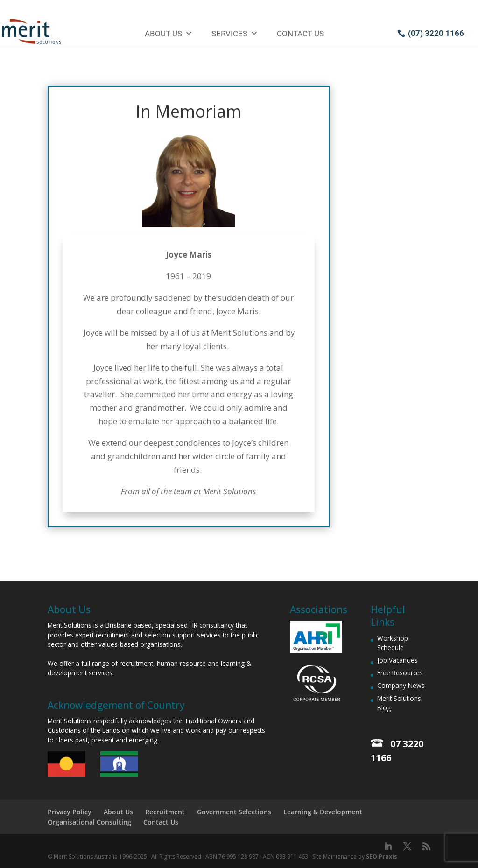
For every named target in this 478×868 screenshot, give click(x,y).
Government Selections (234, 812)
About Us (169, 34)
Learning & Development (323, 812)
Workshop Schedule (393, 643)
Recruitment (165, 812)
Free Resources (400, 673)
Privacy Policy (70, 812)
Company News (401, 685)
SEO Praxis (382, 857)
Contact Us (300, 34)
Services (235, 34)
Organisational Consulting (89, 822)
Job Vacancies (397, 660)
